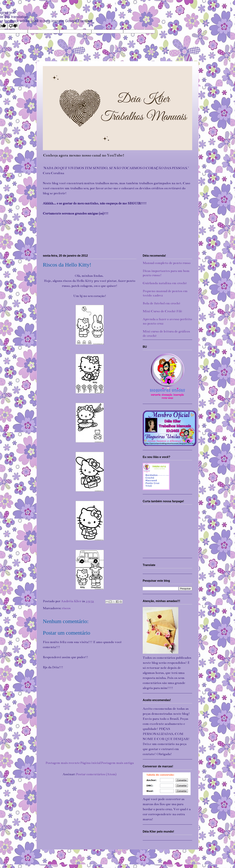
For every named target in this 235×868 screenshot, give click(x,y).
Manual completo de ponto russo (167, 263)
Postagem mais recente (63, 763)
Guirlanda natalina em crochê (165, 283)
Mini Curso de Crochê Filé (162, 311)
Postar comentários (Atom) (96, 774)
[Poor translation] (13, 26)
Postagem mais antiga (117, 763)
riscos (66, 608)
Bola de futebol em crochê (161, 303)
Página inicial (90, 763)
